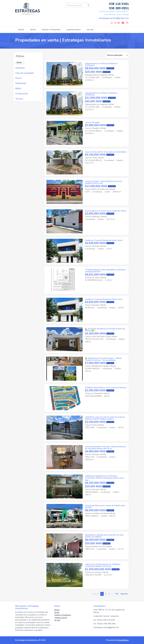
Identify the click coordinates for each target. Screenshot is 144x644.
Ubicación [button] (28, 68)
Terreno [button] (28, 99)
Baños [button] (28, 89)
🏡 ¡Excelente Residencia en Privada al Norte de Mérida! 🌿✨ (105, 330)
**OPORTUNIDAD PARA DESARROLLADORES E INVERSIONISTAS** (106, 271)
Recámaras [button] (28, 83)
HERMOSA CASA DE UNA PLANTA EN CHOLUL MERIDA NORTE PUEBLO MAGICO (105, 418)
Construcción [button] (28, 94)
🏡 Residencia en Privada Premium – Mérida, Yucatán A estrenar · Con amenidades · (103, 359)
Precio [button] (28, 78)
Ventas (33, 30)
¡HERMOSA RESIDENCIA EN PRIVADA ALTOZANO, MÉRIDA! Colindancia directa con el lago (105, 478)
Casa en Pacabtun (92, 122)
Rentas (21, 30)
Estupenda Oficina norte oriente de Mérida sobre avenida (105, 507)
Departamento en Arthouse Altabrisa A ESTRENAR (101, 65)
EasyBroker (123, 640)
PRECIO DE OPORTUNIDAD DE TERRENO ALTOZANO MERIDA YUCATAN (103, 566)
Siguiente (124, 594)
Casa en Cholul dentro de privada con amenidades (106, 152)
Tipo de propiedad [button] (28, 73)
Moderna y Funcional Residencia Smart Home (104, 240)
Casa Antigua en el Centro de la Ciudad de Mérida (106, 211)
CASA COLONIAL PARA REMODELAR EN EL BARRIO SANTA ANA (104, 182)
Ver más (90, 30)
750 (117, 594)
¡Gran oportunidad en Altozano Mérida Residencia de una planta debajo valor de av (105, 448)
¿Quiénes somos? (74, 30)
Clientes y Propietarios (51, 30)
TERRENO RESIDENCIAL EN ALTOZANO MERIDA (106, 388)
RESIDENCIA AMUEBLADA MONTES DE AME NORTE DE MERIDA (104, 536)
